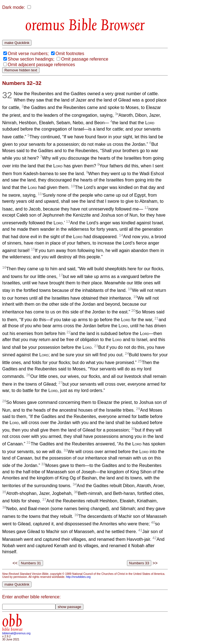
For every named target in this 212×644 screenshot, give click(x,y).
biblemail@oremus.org (16, 633)
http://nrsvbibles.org (78, 577)
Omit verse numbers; (28, 54)
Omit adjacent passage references (41, 65)
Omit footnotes (70, 54)
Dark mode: (14, 7)
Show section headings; (31, 59)
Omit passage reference (85, 59)
